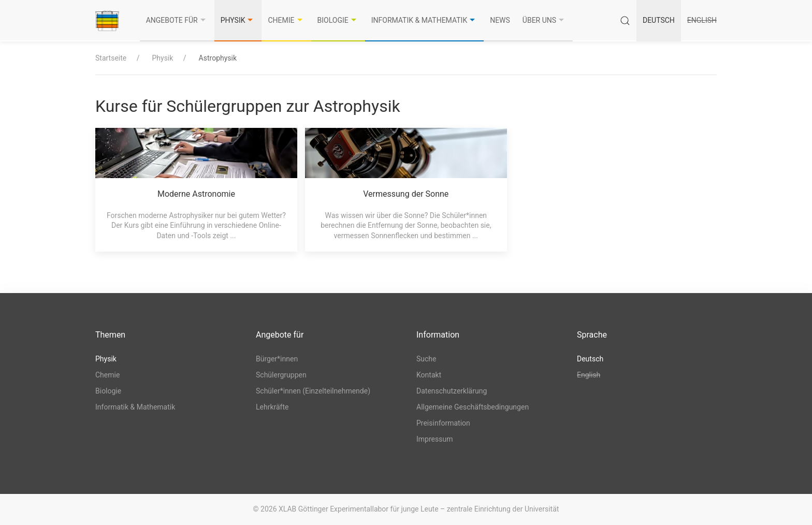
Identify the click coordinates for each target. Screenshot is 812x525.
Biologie (338, 20)
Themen (110, 335)
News (500, 20)
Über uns (545, 20)
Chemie (286, 20)
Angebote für (177, 20)
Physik (238, 20)
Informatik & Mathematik (424, 20)
